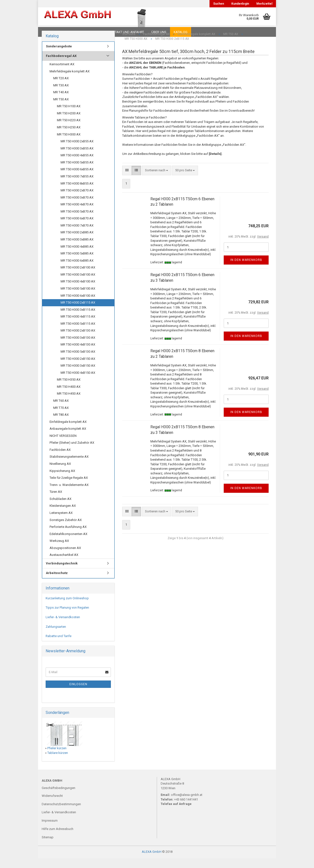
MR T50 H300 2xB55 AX (77, 151)
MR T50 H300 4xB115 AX (78, 326)
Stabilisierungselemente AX (69, 466)
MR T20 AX (61, 88)
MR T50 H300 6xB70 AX (77, 228)
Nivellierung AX (60, 474)
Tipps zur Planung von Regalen (67, 617)
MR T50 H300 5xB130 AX (78, 361)
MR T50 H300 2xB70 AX (77, 200)
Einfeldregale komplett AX (68, 432)
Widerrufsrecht (52, 806)
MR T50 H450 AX (69, 403)
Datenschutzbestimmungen (61, 814)
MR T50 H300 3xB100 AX (78, 284)
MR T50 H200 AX (69, 123)
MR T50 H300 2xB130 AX (78, 340)
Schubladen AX (60, 509)
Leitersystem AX (61, 523)
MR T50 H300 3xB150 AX (78, 375)
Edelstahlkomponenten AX (68, 544)
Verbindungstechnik (62, 573)
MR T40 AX (61, 102)
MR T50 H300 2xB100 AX (78, 277)
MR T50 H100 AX (69, 116)
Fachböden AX (60, 460)
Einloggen (78, 694)
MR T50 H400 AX (69, 396)
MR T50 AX (61, 109)
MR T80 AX (61, 424)
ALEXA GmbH (152, 861)
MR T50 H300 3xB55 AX (77, 158)
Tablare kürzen (58, 763)
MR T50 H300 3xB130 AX (78, 347)
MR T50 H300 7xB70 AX (77, 235)
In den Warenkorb (246, 270)
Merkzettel (264, 4)
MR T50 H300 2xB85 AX (77, 242)
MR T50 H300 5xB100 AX (78, 298)
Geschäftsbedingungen (59, 798)
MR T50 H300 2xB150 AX (78, 368)
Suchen (219, 4)
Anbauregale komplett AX (68, 438)
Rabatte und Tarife (59, 646)
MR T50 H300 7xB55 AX (77, 186)
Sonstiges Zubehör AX (66, 530)
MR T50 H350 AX (69, 389)
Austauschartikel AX (64, 565)
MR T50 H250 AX (69, 137)
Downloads (52, 32)
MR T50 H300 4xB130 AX (78, 354)
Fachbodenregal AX (61, 66)
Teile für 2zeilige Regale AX (69, 487)
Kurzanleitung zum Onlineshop (67, 608)
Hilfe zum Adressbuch (58, 839)
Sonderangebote (59, 56)
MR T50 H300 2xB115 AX (78, 312)
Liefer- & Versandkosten (63, 627)
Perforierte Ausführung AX (68, 537)
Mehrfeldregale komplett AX (70, 81)
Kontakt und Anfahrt (126, 32)
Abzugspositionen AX (65, 558)
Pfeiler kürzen (57, 758)
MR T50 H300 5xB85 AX (77, 263)
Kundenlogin (240, 4)
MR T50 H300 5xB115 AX (78, 333)
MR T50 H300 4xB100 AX (78, 291)
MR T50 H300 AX (69, 144)
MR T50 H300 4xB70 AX (77, 214)
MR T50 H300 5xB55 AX (77, 172)
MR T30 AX (61, 95)
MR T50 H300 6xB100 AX (78, 305)
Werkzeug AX (59, 551)
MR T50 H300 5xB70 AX (77, 221)
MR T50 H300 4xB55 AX (77, 165)
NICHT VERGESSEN (63, 446)
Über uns (159, 32)
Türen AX (56, 501)
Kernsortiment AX (62, 74)
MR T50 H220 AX (69, 130)
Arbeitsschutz (57, 583)
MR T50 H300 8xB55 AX (77, 193)
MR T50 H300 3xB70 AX (77, 207)
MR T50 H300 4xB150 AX (78, 382)
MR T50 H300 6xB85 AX (77, 270)
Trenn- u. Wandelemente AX (69, 495)
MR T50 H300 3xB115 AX (78, 319)
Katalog (181, 32)
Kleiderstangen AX (63, 515)
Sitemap (48, 847)
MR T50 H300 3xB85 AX (77, 249)
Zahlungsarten (56, 636)
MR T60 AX (61, 410)
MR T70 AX (61, 418)
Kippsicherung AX (62, 481)
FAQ (72, 32)
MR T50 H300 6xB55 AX (77, 179)
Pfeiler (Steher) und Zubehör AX (72, 452)
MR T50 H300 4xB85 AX (77, 256)
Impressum (50, 830)
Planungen (92, 32)
